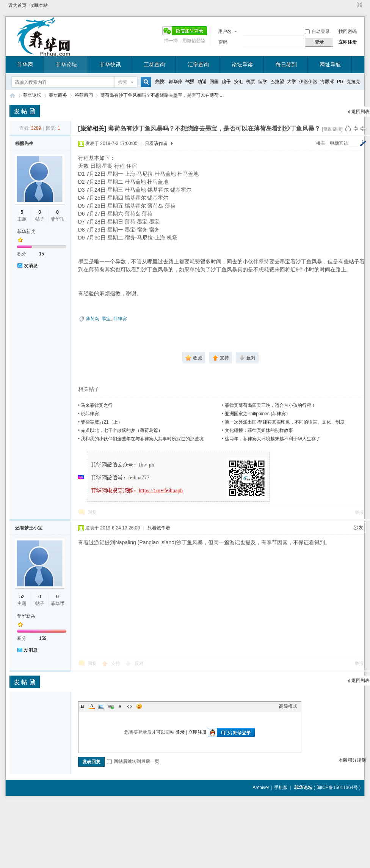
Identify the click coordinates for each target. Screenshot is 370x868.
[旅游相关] (92, 128)
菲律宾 (120, 319)
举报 (359, 512)
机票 (251, 82)
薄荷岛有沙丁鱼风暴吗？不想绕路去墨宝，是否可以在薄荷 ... (162, 95)
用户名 (225, 32)
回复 (92, 512)
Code (130, 706)
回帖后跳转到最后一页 (133, 761)
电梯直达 (339, 143)
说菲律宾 (90, 414)
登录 (180, 732)
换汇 (238, 82)
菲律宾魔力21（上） (101, 422)
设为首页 (17, 5)
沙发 (359, 528)
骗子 (226, 82)
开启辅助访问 (353, 5)
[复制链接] (332, 129)
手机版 (281, 788)
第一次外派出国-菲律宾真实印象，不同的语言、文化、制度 (285, 422)
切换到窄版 (359, 5)
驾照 (190, 82)
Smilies (139, 706)
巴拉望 (277, 82)
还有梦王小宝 (29, 528)
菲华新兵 (26, 232)
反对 (139, 663)
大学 (292, 82)
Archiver (261, 788)
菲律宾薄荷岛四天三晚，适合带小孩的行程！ (270, 405)
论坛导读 (242, 65)
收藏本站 (39, 5)
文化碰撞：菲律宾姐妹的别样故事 (259, 430)
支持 (116, 663)
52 (22, 597)
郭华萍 (176, 82)
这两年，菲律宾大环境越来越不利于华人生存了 (273, 439)
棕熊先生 (24, 143)
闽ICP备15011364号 (337, 788)
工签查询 (154, 65)
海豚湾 (327, 82)
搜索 (123, 82)
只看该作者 (156, 143)
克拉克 (353, 82)
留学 (263, 82)
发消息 (31, 266)
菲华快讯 (110, 65)
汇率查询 (198, 65)
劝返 (202, 82)
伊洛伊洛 (308, 82)
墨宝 (106, 319)
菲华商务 (58, 95)
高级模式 (288, 706)
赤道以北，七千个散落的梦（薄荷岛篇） (122, 430)
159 (43, 638)
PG (340, 82)
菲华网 (25, 65)
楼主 (321, 143)
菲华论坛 (66, 65)
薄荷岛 (92, 319)
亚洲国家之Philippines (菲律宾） (258, 414)
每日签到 (286, 65)
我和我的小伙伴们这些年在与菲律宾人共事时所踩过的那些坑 (142, 439)
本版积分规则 (352, 760)
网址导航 (330, 65)
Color (92, 706)
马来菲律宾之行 (97, 405)
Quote (120, 706)
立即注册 (348, 42)
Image (101, 706)
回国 (214, 82)
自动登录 (317, 32)
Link (111, 706)
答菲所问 (84, 95)
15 (42, 254)
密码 (223, 42)
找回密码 (348, 32)
